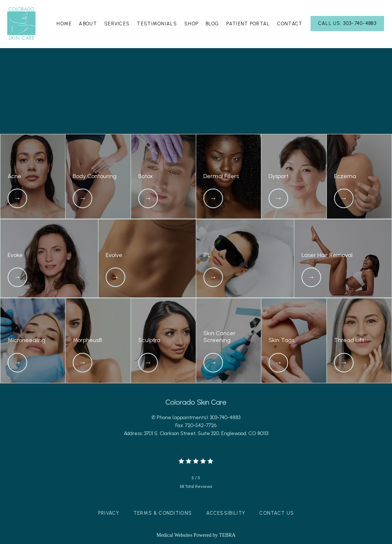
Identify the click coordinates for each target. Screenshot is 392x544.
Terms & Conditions (163, 513)
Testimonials (157, 24)
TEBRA (227, 535)
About (88, 24)
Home (64, 24)
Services (117, 24)
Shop (191, 24)
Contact (290, 24)
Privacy (109, 513)
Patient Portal (248, 24)
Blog (212, 24)
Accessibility (226, 513)
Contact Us (277, 513)
